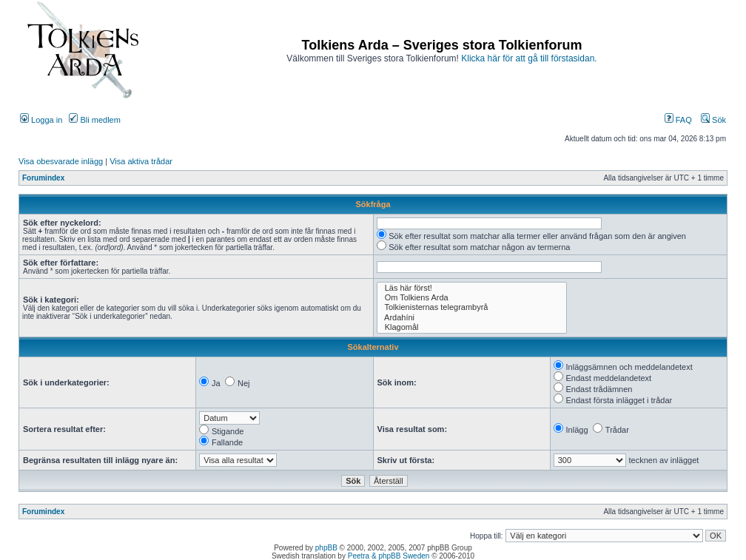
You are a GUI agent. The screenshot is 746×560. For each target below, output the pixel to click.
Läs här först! (472, 288)
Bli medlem (94, 120)
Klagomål (472, 327)
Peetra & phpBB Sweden (389, 556)
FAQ (678, 120)
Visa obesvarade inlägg (61, 161)
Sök (713, 120)
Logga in (41, 120)
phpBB (326, 548)
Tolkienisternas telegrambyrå (472, 307)
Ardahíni (472, 318)
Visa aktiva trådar (141, 161)
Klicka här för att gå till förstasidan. (529, 58)
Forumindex (43, 178)
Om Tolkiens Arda (472, 298)
